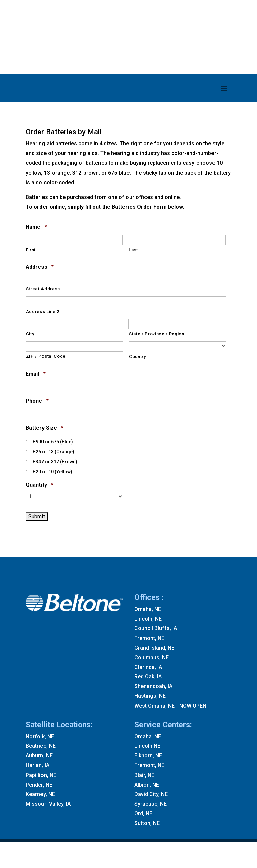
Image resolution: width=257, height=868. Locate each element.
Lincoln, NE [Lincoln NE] (148, 619)
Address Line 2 (43, 311)
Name (36, 227)
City (30, 334)
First (31, 250)
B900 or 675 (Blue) (53, 442)
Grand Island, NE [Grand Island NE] (154, 648)
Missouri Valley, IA (48, 804)
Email (36, 374)
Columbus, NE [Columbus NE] (151, 657)
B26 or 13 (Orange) (54, 452)
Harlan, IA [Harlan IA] (37, 765)
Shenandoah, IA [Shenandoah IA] (153, 686)
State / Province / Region (157, 334)
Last (133, 250)
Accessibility (198, 853)
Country (137, 357)
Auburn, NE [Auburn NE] (39, 756)
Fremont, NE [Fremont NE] (149, 638)
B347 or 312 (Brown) (55, 462)
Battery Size (45, 428)
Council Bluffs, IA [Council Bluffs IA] (156, 628)
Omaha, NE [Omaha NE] (148, 609)
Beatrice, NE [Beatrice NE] (41, 746)
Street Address (43, 289)
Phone (37, 401)
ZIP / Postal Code (46, 356)
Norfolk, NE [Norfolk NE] (40, 737)
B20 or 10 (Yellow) (53, 472)
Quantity (39, 485)
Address (40, 267)
